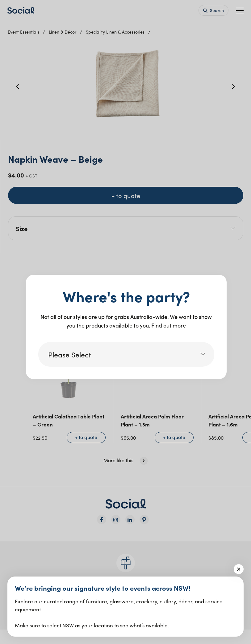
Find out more (169, 325)
